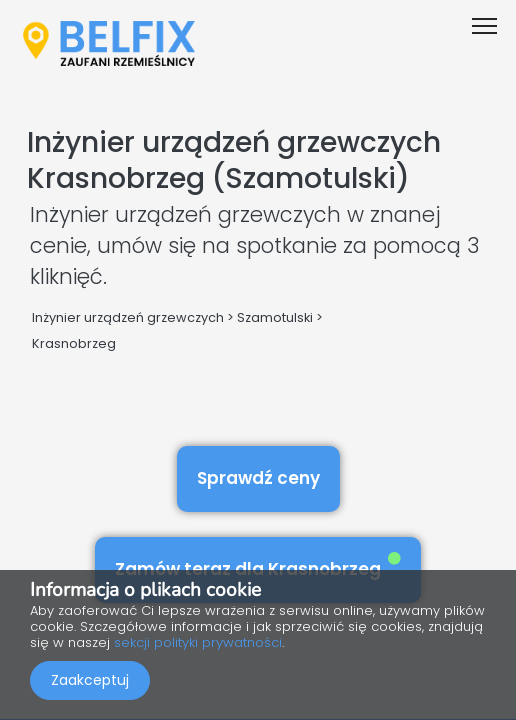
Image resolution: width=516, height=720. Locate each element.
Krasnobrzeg (74, 343)
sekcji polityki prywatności (198, 642)
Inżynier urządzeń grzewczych (128, 317)
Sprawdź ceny (258, 478)
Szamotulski (275, 317)
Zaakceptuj (90, 680)
